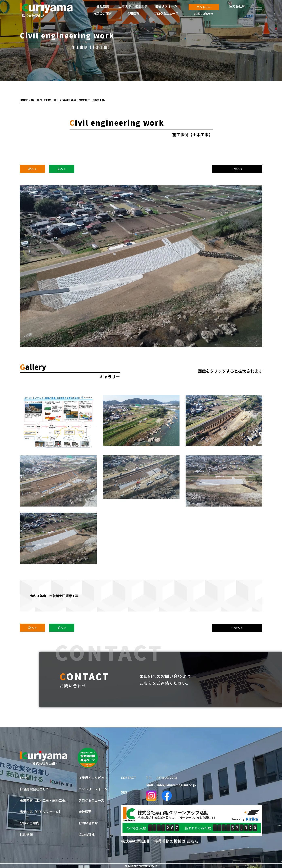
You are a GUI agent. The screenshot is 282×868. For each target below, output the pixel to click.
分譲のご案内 (30, 823)
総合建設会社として (34, 789)
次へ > (32, 169)
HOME (24, 100)
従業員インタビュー (93, 778)
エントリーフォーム (93, 789)
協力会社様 (87, 834)
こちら (193, 841)
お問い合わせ (88, 823)
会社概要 (85, 812)
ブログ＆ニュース (91, 800)
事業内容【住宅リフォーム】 (41, 812)
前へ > (62, 169)
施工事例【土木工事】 (45, 100)
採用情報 (26, 834)
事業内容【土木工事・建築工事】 (44, 800)
